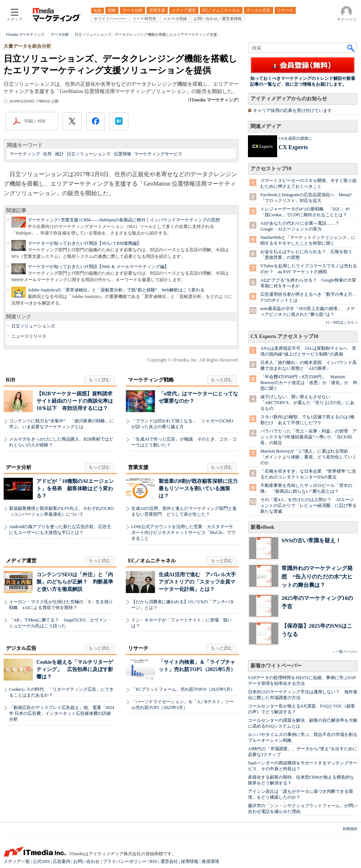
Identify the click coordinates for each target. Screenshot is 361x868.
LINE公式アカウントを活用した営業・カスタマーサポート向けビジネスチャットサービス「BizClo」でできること (183, 532)
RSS (153, 861)
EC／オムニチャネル (152, 561)
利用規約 (350, 829)
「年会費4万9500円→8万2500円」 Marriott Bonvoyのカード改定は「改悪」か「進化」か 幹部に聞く (309, 383)
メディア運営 (21, 561)
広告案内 (62, 861)
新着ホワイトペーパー (276, 666)
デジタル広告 (21, 648)
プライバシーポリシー (125, 861)
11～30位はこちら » (341, 322)
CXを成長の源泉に (295, 138)
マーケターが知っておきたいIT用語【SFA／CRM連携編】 (84, 243)
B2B (11, 380)
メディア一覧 (17, 861)
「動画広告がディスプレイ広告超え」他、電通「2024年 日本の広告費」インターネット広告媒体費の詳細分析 (62, 713)
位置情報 (123, 154)
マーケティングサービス (158, 154)
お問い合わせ (86, 861)
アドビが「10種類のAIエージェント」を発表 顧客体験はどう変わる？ (75, 489)
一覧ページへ (346, 652)
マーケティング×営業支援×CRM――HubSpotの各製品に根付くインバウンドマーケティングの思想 (124, 220)
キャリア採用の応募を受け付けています (292, 111)
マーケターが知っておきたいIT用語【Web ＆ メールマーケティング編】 (98, 267)
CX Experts (293, 147)
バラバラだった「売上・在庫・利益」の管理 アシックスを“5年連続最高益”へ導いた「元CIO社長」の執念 (308, 437)
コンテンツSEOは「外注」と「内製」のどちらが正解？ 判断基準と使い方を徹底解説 (75, 582)
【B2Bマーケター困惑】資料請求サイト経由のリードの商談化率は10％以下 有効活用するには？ (75, 401)
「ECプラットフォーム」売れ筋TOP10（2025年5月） (183, 689)
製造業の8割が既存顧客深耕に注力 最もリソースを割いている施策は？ (201, 489)
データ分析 (19, 467)
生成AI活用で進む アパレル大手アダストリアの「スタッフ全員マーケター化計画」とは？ (197, 582)
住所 (47, 154)
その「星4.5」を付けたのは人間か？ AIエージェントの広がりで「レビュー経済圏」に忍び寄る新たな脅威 (308, 505)
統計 (59, 154)
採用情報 (190, 861)
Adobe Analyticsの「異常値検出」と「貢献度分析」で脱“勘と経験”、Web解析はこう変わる (116, 290)
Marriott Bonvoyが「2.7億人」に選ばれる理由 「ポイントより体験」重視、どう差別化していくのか (308, 457)
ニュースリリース (29, 336)
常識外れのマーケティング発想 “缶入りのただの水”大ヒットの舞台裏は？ (317, 576)
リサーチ (138, 648)
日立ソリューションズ (89, 154)
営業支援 (138, 467)
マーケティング (25, 154)
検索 (351, 48)
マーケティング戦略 (151, 380)
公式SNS (41, 861)
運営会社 (169, 861)
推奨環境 (210, 861)
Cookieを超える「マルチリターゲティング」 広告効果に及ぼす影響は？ (75, 669)
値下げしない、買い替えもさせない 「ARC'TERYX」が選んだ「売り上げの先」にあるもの (307, 403)
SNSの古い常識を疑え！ (311, 540)
